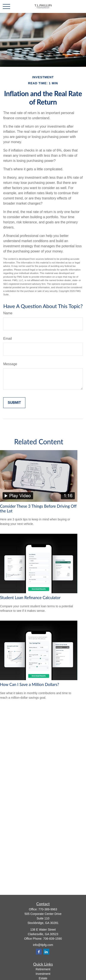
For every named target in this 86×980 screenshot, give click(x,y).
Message (10, 364)
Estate (43, 978)
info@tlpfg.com (43, 945)
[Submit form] (14, 403)
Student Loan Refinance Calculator (30, 598)
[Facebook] (39, 952)
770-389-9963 (48, 909)
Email (8, 339)
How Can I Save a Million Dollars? (30, 684)
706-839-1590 (53, 939)
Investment (43, 974)
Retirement (43, 969)
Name (8, 313)
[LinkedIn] (46, 952)
